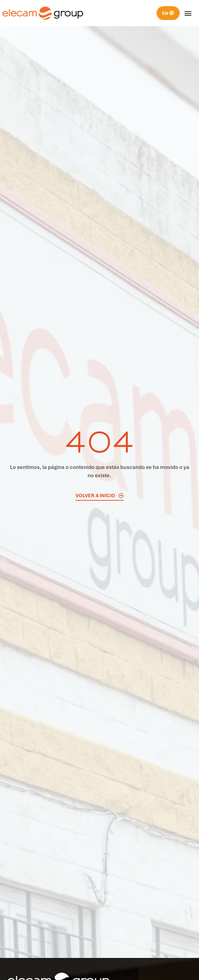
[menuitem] (168, 13)
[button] (188, 13)
